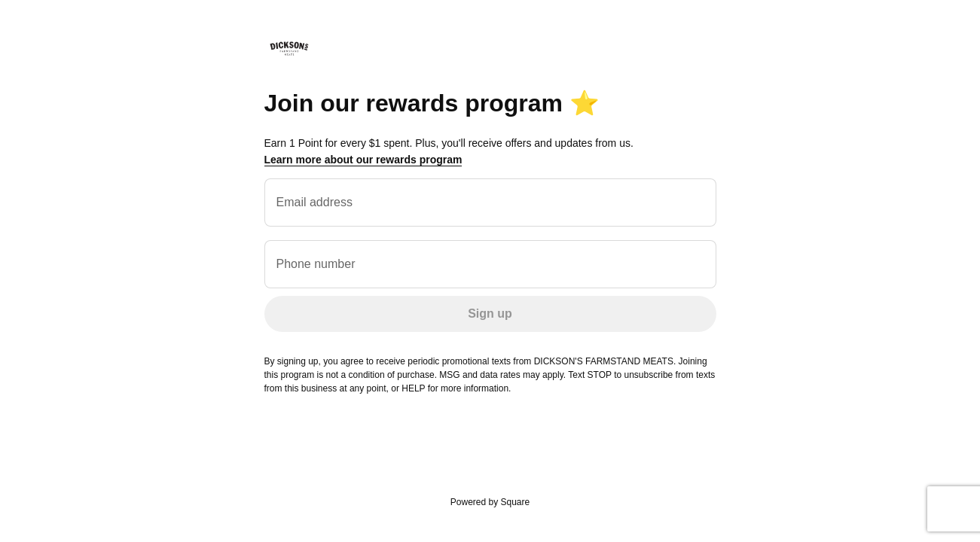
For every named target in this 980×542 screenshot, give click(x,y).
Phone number (316, 264)
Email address (314, 202)
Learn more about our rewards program (363, 160)
